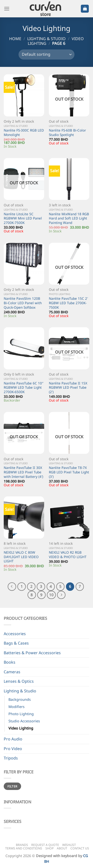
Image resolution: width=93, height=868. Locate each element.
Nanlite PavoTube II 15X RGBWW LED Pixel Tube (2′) (68, 388)
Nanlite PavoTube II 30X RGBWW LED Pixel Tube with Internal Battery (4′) (23, 472)
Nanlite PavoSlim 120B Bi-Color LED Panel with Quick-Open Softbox (23, 303)
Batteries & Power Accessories (32, 653)
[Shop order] (46, 54)
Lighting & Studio (46, 39)
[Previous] (12, 587)
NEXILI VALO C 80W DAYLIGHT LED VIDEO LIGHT (21, 557)
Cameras (12, 672)
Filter (12, 786)
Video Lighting (21, 728)
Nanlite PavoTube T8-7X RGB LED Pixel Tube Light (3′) (69, 472)
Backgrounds (20, 699)
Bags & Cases (16, 643)
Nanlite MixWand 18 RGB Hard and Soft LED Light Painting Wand (69, 218)
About (62, 848)
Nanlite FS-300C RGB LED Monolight (24, 132)
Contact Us (80, 848)
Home (15, 39)
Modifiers (16, 707)
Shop (49, 848)
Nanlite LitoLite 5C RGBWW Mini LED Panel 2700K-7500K (23, 218)
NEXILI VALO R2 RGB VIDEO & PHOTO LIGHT (68, 555)
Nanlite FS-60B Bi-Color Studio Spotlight (67, 132)
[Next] (61, 595)
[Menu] (7, 9)
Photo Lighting (21, 714)
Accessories (15, 634)
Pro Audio (13, 739)
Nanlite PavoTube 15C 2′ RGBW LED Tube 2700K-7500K (68, 303)
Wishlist (69, 845)
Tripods (11, 758)
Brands (22, 845)
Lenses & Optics (19, 681)
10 (51, 595)
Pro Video (13, 749)
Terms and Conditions (24, 848)
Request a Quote (45, 845)
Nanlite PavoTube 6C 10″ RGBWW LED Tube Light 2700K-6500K (24, 388)
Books (10, 662)
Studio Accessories (24, 721)
